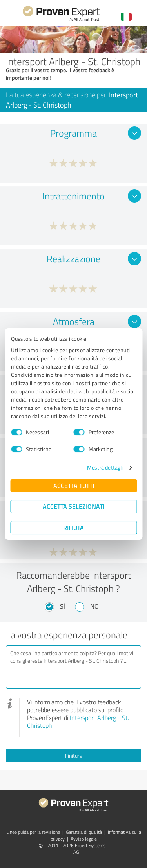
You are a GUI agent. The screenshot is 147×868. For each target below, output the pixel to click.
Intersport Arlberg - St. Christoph (78, 722)
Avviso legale (84, 839)
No (94, 606)
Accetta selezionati (73, 506)
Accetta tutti (74, 485)
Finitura (74, 756)
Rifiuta (73, 527)
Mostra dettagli (105, 467)
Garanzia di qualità (84, 832)
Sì (63, 606)
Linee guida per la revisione (33, 832)
